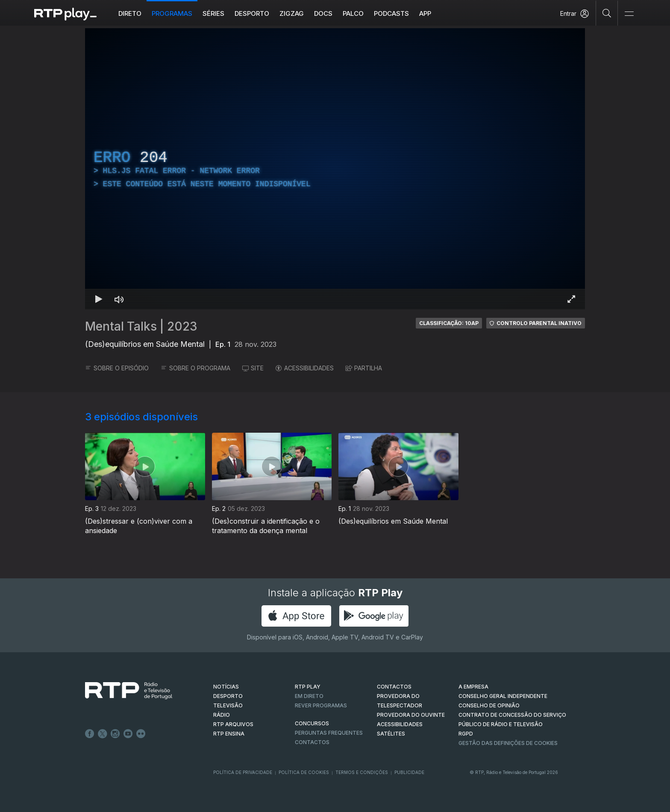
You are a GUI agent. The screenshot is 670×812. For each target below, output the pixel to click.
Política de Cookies (304, 772)
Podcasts (391, 13)
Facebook (90, 734)
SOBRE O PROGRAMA (195, 368)
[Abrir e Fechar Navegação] (629, 14)
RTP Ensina (229, 734)
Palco (353, 13)
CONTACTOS (394, 687)
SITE (253, 368)
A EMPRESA (473, 687)
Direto (130, 13)
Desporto (252, 13)
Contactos (312, 742)
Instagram (115, 734)
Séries (213, 13)
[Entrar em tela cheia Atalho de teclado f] (571, 299)
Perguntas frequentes (329, 733)
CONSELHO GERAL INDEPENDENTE (503, 696)
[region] (335, 169)
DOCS (323, 13)
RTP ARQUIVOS (233, 724)
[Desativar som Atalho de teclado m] (119, 299)
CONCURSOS (312, 723)
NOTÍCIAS (226, 687)
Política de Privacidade (243, 772)
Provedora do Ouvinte (411, 715)
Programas (172, 13)
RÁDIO (222, 715)
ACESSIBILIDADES (305, 368)
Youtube (128, 734)
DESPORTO (228, 696)
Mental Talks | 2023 (141, 326)
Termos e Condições (362, 772)
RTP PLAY (308, 687)
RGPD (466, 734)
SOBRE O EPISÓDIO (117, 368)
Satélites (391, 734)
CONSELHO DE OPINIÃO (489, 705)
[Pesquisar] (607, 13)
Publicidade (409, 772)
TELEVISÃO (228, 705)
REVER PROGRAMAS (321, 705)
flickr (141, 734)
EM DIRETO (309, 696)
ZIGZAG (292, 13)
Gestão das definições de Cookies (508, 743)
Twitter (103, 734)
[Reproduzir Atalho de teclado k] (99, 299)
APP (425, 13)
